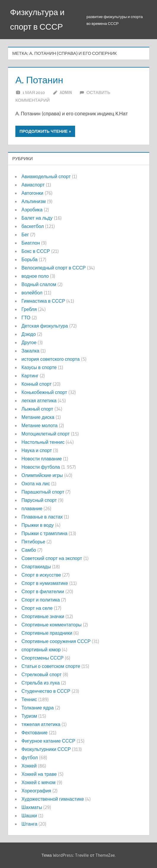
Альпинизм (34, 201)
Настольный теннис (43, 442)
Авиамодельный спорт (46, 176)
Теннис (29, 699)
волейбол (32, 293)
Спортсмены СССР (43, 658)
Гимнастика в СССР (43, 301)
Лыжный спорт (37, 409)
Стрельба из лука (41, 683)
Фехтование (35, 733)
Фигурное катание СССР (48, 741)
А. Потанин (39, 80)
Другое (29, 342)
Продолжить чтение (44, 131)
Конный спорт (37, 384)
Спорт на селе (37, 608)
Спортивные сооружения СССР (56, 641)
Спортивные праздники (47, 633)
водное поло (35, 276)
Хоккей (29, 766)
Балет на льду (37, 218)
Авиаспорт (33, 185)
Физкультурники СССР (46, 749)
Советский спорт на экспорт (52, 558)
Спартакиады (36, 567)
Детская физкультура (45, 326)
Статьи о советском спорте (51, 666)
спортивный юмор (41, 650)
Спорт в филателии (43, 591)
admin (66, 92)
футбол (30, 757)
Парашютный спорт (43, 492)
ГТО (26, 317)
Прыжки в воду (38, 525)
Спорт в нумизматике (45, 583)
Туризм (29, 716)
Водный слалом (39, 284)
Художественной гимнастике (53, 799)
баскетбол (33, 226)
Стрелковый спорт (42, 674)
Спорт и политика (41, 600)
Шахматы (32, 807)
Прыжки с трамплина (44, 533)
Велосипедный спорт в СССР (54, 268)
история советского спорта (51, 359)
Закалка (30, 351)
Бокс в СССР (36, 251)
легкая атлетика (39, 401)
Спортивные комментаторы (52, 625)
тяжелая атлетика (41, 724)
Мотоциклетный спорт (46, 434)
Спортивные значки (43, 616)
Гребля (29, 309)
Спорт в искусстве (41, 575)
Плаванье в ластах (42, 517)
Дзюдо (29, 334)
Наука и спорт (37, 450)
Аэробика (32, 210)
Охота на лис (36, 484)
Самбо (29, 550)
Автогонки (33, 193)
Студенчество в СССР (46, 691)
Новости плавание (42, 459)
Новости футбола (41, 467)
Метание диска (38, 417)
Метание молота (40, 425)
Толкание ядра (38, 708)
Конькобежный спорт (44, 392)
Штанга (30, 824)
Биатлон (31, 243)
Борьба (30, 259)
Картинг (30, 376)
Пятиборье (34, 542)
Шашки (29, 816)
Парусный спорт (39, 500)
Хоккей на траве (39, 774)
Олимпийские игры (42, 475)
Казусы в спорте (39, 367)
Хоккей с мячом (39, 782)
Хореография (36, 791)
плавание (32, 508)
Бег (25, 234)
